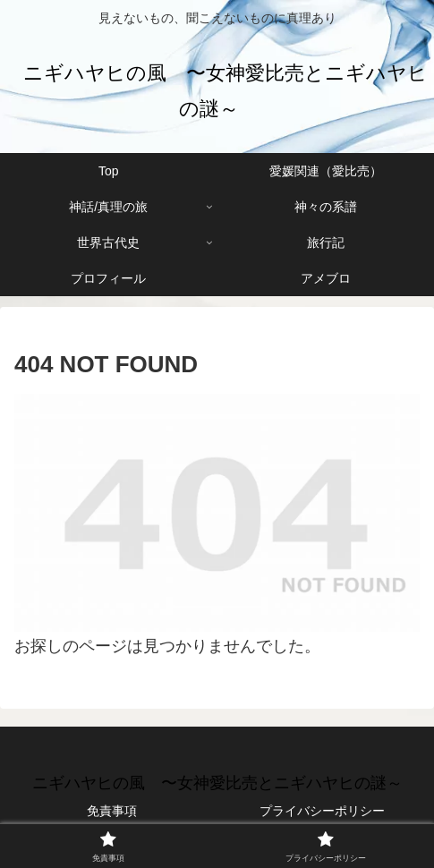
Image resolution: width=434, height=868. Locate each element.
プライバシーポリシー (322, 811)
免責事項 (112, 811)
